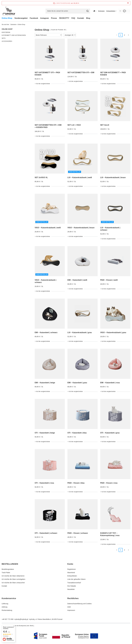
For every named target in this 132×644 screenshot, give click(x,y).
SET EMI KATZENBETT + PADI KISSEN (113, 74)
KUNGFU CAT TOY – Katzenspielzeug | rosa (110, 534)
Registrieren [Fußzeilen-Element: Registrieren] (72, 569)
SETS (4, 38)
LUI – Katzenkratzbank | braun (113, 177)
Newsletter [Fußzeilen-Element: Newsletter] (71, 589)
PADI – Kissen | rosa (109, 483)
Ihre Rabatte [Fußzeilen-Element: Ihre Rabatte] (72, 586)
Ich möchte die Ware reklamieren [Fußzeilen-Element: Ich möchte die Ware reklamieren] (13, 576)
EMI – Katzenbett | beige (45, 383)
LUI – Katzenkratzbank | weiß (80, 177)
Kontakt (81, 18)
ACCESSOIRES (7, 41)
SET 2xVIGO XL (41, 177)
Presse (54, 18)
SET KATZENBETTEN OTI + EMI (81, 73)
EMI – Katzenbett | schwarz (46, 332)
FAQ (73, 18)
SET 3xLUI (105, 125)
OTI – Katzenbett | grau (110, 433)
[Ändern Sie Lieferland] (95, 11)
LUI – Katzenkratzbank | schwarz (110, 229)
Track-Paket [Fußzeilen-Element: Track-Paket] (6, 573)
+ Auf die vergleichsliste (42, 84)
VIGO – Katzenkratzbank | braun (81, 228)
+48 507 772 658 (8, 619)
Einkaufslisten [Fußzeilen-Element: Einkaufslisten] (72, 576)
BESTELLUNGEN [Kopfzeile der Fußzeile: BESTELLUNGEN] (10, 564)
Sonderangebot (21, 18)
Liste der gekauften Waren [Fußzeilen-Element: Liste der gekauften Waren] (76, 579)
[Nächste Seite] (128, 35)
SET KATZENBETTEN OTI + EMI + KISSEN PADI (48, 126)
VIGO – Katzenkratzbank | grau (113, 332)
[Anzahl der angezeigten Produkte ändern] (70, 35)
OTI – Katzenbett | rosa (44, 483)
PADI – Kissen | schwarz (78, 533)
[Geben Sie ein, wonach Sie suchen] (68, 11)
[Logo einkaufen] (9, 11)
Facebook (34, 18)
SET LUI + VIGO (74, 125)
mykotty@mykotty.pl (21, 619)
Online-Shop (7, 18)
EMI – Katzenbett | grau (77, 383)
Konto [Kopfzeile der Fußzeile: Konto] (70, 564)
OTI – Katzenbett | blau (77, 433)
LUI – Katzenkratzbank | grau (80, 332)
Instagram (45, 18)
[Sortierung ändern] (48, 35)
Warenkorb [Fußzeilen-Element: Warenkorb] (71, 573)
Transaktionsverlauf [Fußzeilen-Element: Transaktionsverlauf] (74, 583)
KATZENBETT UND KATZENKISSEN (14, 35)
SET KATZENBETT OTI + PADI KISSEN (47, 74)
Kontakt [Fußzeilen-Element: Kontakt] (4, 586)
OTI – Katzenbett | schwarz (46, 533)
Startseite (13, 25)
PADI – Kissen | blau (76, 483)
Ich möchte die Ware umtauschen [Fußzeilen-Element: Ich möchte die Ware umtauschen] (13, 583)
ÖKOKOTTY (64, 18)
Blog (88, 18)
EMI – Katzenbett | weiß (77, 280)
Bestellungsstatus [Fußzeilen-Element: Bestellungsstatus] (8, 569)
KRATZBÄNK (6, 32)
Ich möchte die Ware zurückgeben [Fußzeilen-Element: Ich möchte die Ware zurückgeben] (13, 579)
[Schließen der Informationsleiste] (128, 3)
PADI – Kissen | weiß (109, 280)
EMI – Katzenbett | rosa (110, 383)
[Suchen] (88, 11)
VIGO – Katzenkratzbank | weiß (48, 228)
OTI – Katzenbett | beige (45, 433)
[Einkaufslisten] (111, 11)
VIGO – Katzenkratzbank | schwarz (46, 281)
